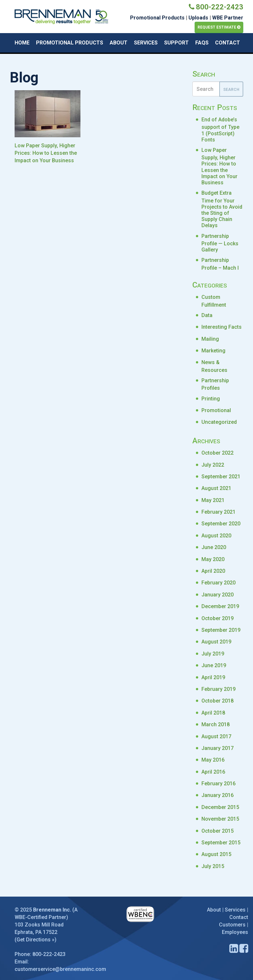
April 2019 (213, 677)
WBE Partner (228, 18)
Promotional (216, 410)
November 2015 (220, 819)
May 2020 (213, 559)
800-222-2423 (216, 7)
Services (146, 43)
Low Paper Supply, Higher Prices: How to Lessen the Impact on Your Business (219, 166)
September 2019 (221, 630)
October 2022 (217, 453)
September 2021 (221, 477)
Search (231, 90)
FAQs (202, 43)
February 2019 (218, 689)
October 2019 (217, 618)
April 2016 (213, 772)
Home (22, 43)
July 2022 (213, 465)
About (119, 43)
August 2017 (216, 736)
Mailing (210, 339)
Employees (235, 932)
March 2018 (216, 724)
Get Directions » (36, 940)
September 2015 (221, 843)
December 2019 (220, 606)
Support (176, 43)
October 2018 (217, 701)
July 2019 (213, 654)
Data (207, 315)
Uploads (198, 18)
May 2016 (213, 760)
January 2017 (217, 748)
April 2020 (213, 571)
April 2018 (213, 713)
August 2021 (216, 488)
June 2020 (214, 547)
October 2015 (217, 831)
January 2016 (217, 795)
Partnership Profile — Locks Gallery (220, 243)
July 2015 (213, 866)
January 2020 (217, 595)
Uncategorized (219, 422)
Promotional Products (157, 18)
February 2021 (218, 512)
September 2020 (221, 524)
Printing (211, 399)
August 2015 (216, 854)
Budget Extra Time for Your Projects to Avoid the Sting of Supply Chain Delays (222, 209)
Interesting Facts (222, 327)
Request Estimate (219, 27)
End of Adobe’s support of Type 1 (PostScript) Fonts (220, 130)
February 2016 (218, 784)
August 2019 (216, 642)
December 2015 (220, 807)
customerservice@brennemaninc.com (60, 969)
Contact (228, 43)
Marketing (213, 351)
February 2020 (218, 583)
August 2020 (216, 536)
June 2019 (214, 665)
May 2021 (213, 500)
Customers (232, 925)
